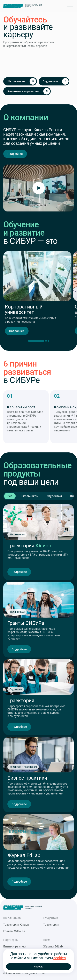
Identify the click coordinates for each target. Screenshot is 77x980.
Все (10, 496)
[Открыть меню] (70, 6)
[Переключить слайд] (46, 341)
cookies (59, 958)
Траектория (51, 925)
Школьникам (30, 496)
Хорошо (39, 967)
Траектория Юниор (16, 925)
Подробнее (15, 154)
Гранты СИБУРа (14, 931)
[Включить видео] (39, 188)
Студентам (54, 496)
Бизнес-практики (15, 946)
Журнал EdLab (53, 946)
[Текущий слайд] (36, 341)
